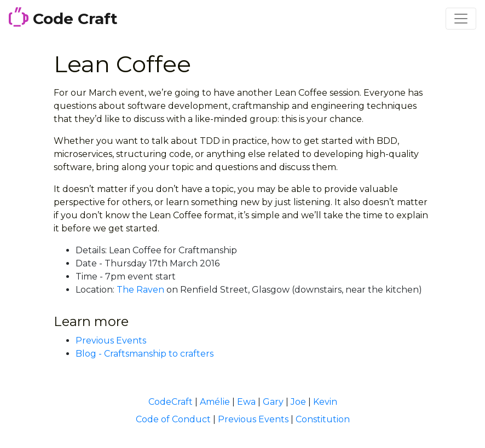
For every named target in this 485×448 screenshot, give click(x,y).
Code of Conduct (173, 419)
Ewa (246, 402)
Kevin (325, 402)
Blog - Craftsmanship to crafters (145, 354)
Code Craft (63, 18)
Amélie (215, 402)
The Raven (140, 290)
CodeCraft (171, 402)
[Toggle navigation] (461, 19)
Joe (298, 402)
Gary (273, 402)
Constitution (323, 419)
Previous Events (111, 341)
